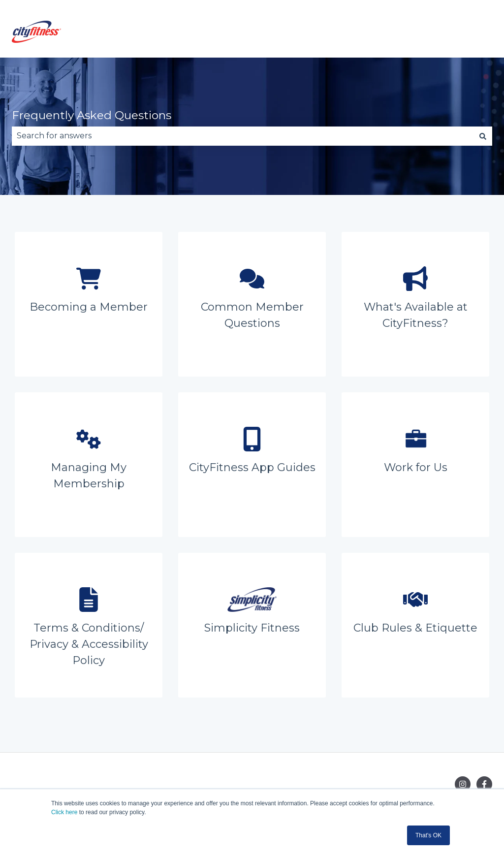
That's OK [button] (428, 835)
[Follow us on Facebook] (484, 784)
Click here (64, 812)
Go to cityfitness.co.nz (440, 33)
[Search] (483, 136)
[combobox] (243, 136)
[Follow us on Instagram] (463, 784)
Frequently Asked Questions (92, 115)
